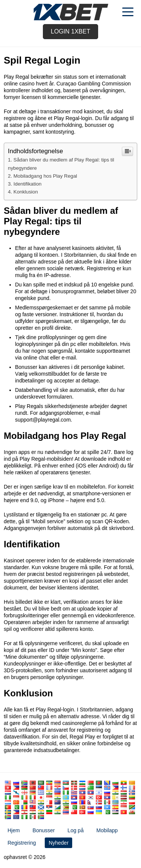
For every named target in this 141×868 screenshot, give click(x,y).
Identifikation (28, 184)
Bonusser (44, 830)
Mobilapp (107, 830)
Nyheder (58, 843)
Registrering (22, 843)
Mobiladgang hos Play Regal (45, 176)
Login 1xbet (70, 31)
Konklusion (26, 192)
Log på (76, 830)
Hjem (14, 830)
